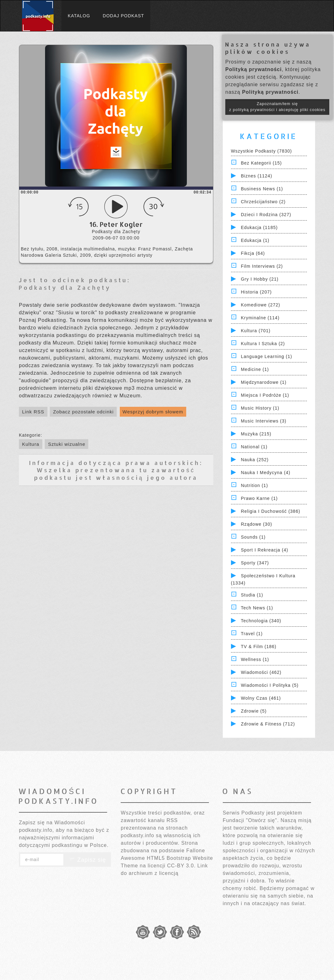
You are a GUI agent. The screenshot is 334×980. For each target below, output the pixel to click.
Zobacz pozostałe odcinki (83, 412)
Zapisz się (87, 860)
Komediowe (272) (260, 305)
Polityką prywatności (253, 69)
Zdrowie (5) (254, 711)
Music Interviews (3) (263, 421)
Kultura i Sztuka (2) (263, 344)
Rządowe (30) (256, 524)
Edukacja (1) (255, 240)
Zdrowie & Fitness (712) (268, 724)
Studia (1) (252, 595)
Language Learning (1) (266, 356)
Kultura (31, 444)
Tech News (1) (257, 608)
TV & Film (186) (259, 647)
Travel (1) (252, 634)
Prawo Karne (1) (259, 498)
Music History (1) (260, 408)
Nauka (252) (255, 460)
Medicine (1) (255, 369)
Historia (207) (256, 292)
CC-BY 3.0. (181, 866)
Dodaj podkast (123, 16)
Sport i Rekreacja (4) (264, 550)
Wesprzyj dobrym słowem (153, 412)
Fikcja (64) (253, 253)
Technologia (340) (261, 621)
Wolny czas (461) (261, 698)
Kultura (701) (256, 331)
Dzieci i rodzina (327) (266, 215)
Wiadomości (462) (261, 672)
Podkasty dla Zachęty (65, 287)
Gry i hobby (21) (259, 279)
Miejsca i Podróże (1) (265, 395)
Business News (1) (262, 189)
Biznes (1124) (256, 176)
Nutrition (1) (254, 485)
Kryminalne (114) (260, 318)
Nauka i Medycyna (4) (265, 473)
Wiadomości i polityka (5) (270, 685)
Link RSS (33, 412)
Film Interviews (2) (262, 266)
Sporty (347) (255, 563)
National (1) (254, 447)
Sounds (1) (253, 537)
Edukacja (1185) (259, 227)
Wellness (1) (255, 659)
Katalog (79, 16)
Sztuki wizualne (66, 444)
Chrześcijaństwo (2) (263, 202)
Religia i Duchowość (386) (270, 511)
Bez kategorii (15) (261, 163)
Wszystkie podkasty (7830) (262, 151)
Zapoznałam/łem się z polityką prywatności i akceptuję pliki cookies (277, 107)
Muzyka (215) (256, 434)
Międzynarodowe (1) (264, 382)
